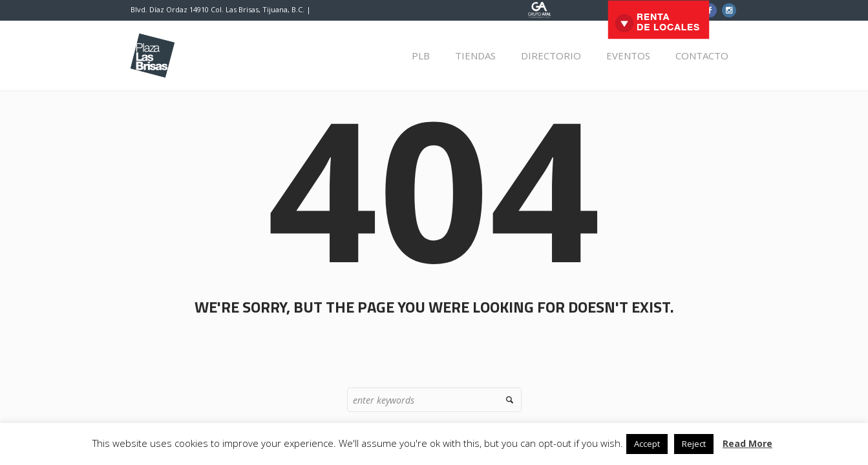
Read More (747, 443)
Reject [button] (694, 444)
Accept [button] (647, 444)
